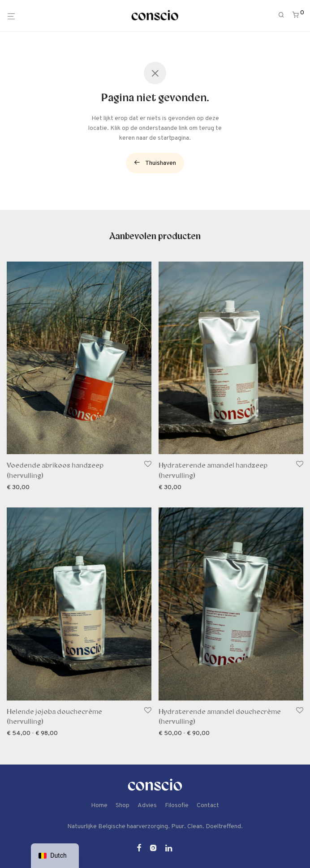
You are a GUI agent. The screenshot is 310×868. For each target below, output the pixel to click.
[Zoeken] (284, 15)
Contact (208, 806)
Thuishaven (155, 163)
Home (99, 806)
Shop (123, 806)
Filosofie (177, 806)
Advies (147, 806)
